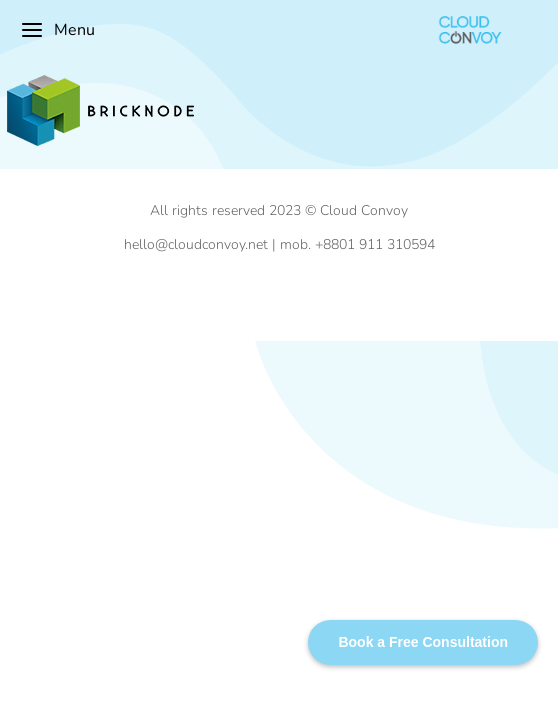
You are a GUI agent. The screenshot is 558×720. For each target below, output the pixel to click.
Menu (57, 30)
